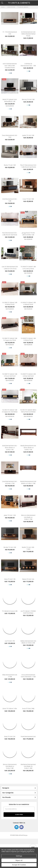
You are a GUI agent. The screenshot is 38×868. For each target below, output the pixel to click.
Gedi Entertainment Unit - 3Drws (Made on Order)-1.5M (10, 454)
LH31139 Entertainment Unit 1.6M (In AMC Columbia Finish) (10, 66)
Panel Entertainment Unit (28, 756)
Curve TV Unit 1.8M (28, 203)
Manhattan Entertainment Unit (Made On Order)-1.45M (28, 790)
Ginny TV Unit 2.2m (10, 756)
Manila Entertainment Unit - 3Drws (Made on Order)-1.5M (28, 454)
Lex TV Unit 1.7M (10, 657)
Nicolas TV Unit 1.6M (10, 557)
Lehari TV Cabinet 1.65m (10, 724)
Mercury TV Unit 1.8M (28, 99)
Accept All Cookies (19, 865)
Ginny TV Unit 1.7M (10, 591)
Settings (19, 856)
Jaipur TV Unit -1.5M (10, 521)
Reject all (19, 860)
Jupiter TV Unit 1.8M (28, 135)
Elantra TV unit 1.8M (10, 169)
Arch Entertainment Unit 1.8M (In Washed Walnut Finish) (28, 34)
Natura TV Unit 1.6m (28, 591)
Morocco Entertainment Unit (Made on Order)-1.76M (28, 523)
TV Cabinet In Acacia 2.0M (10, 623)
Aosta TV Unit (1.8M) (28, 724)
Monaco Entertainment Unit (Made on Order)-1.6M (10, 790)
